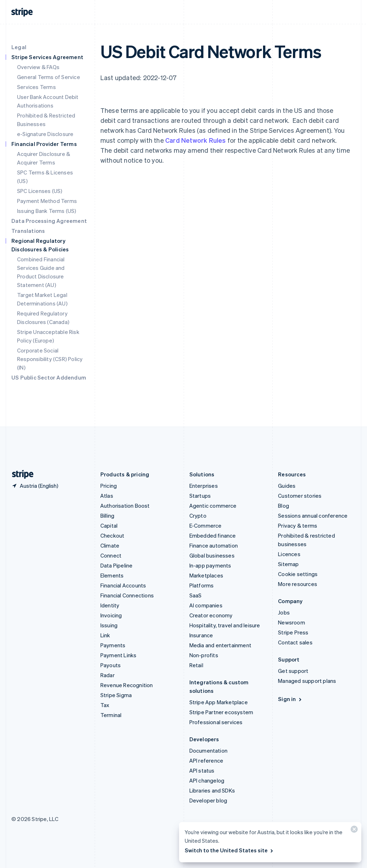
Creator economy (211, 615)
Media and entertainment (221, 645)
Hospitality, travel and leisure (225, 625)
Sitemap (288, 564)
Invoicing (111, 615)
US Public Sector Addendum (49, 377)
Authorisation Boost (125, 506)
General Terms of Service (49, 77)
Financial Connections (127, 595)
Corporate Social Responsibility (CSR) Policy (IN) (50, 359)
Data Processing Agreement (49, 221)
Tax (105, 705)
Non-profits (204, 655)
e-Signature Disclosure (45, 134)
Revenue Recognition (127, 685)
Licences (289, 554)
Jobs (284, 612)
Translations (28, 231)
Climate (110, 545)
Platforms (202, 585)
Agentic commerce (213, 506)
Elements (112, 575)
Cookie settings (298, 574)
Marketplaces (206, 575)
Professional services (216, 722)
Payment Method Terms (47, 201)
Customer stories (300, 496)
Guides (287, 486)
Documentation (209, 751)
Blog (284, 506)
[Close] (353, 831)
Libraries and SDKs (212, 790)
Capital (109, 525)
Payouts (111, 665)
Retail (196, 665)
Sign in (290, 699)
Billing (107, 516)
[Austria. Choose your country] (35, 486)
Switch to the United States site (229, 850)
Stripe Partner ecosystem (221, 712)
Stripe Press (293, 632)
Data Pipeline (117, 565)
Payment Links (119, 655)
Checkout (112, 535)
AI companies (206, 605)
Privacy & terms (298, 525)
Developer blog (208, 800)
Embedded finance (213, 535)
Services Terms (36, 87)
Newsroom (292, 622)
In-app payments (210, 565)
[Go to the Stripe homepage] (20, 474)
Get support (293, 671)
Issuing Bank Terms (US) (47, 211)
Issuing (109, 625)
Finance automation (214, 545)
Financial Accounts (123, 585)
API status (202, 770)
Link (105, 635)
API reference (206, 760)
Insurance (201, 635)
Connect (111, 555)
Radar (108, 675)
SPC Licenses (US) (40, 191)
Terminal (111, 715)
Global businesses (212, 555)
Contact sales (295, 642)
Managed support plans (307, 681)
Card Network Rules (196, 140)
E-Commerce (206, 525)
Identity (110, 605)
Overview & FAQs (38, 67)
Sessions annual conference (313, 516)
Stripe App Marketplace (219, 702)
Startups (200, 496)
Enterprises (204, 486)
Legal (19, 47)
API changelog (207, 780)
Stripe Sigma (116, 695)
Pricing (109, 486)
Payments (113, 645)
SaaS (196, 595)
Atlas (107, 496)
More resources (298, 584)
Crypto (198, 516)
